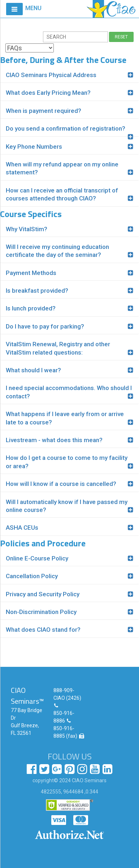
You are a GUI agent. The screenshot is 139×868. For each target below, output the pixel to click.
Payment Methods (31, 273)
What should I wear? (33, 370)
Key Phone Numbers (34, 147)
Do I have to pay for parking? (45, 326)
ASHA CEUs (22, 528)
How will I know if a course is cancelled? (61, 484)
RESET (121, 37)
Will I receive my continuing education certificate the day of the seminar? (57, 251)
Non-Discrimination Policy (41, 612)
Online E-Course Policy (37, 558)
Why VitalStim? (27, 229)
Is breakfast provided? (37, 291)
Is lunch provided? (31, 308)
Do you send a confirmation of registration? (66, 128)
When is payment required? (44, 111)
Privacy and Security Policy (43, 594)
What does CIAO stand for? (43, 630)
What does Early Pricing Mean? (48, 93)
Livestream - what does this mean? (54, 440)
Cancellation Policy (32, 576)
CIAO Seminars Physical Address (51, 75)
